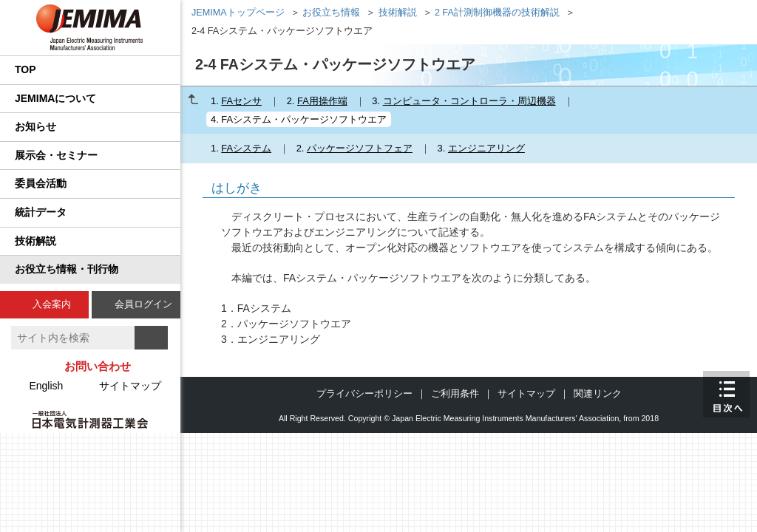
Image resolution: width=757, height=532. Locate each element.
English (46, 386)
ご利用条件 (455, 393)
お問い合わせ (98, 366)
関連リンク (598, 393)
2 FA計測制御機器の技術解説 (497, 13)
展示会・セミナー (56, 155)
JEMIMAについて (55, 98)
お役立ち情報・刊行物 (67, 269)
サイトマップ (130, 386)
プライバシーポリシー (364, 393)
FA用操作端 (322, 101)
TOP (26, 69)
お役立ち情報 (331, 13)
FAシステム (246, 148)
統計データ (41, 212)
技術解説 (35, 241)
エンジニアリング (486, 148)
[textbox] (73, 338)
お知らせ (35, 126)
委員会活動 (41, 183)
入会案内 (52, 304)
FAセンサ (241, 101)
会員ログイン (143, 304)
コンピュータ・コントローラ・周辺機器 (469, 101)
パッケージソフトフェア (360, 148)
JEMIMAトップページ (238, 13)
